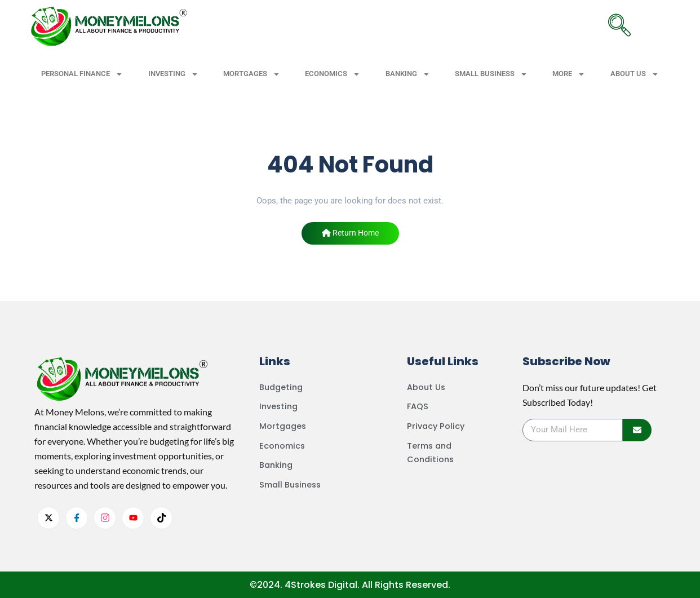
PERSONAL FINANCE (82, 74)
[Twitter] (48, 518)
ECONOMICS (333, 74)
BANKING (408, 74)
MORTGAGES (252, 74)
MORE (569, 74)
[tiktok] (161, 518)
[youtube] (133, 518)
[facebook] (77, 518)
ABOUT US (635, 74)
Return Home (350, 233)
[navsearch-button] (619, 25)
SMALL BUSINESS (491, 74)
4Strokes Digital (321, 585)
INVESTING (173, 74)
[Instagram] (105, 518)
